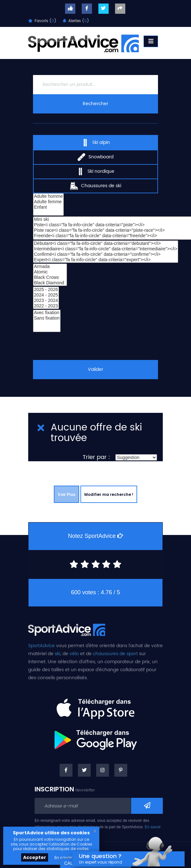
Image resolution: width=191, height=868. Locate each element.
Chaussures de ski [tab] (96, 186)
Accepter (35, 857)
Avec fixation (47, 313)
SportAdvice (42, 646)
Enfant (48, 207)
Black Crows (50, 277)
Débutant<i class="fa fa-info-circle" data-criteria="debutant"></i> (106, 243)
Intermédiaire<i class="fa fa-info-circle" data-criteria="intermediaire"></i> (106, 249)
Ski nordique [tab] (95, 171)
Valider (95, 369)
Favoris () (42, 21)
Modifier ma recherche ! (109, 494)
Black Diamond (50, 283)
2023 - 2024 (46, 300)
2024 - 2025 (46, 295)
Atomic (50, 272)
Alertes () (76, 21)
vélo (74, 654)
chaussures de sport (115, 654)
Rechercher (95, 104)
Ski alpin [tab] (96, 142)
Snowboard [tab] (95, 157)
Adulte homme (48, 196)
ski (58, 654)
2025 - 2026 (46, 290)
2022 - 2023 (46, 306)
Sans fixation (47, 318)
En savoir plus (68, 858)
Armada (50, 267)
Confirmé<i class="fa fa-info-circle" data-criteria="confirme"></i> (106, 254)
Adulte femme (48, 202)
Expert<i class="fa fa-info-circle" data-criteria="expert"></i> (106, 260)
